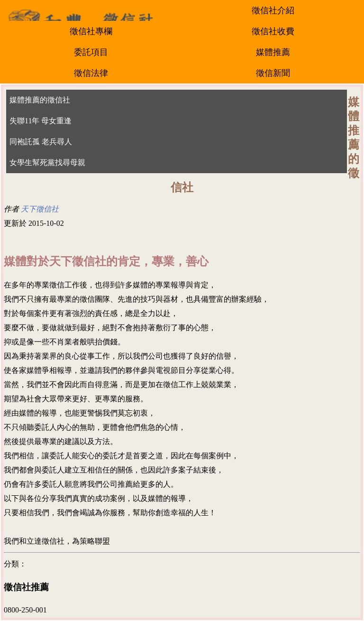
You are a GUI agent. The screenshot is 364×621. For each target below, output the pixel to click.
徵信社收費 (273, 31)
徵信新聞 (273, 73)
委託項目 (91, 52)
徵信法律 (91, 73)
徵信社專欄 (91, 31)
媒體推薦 (273, 52)
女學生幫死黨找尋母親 (47, 162)
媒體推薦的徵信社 (40, 100)
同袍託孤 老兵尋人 (41, 142)
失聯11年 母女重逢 (41, 121)
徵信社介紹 (273, 10)
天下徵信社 (40, 209)
